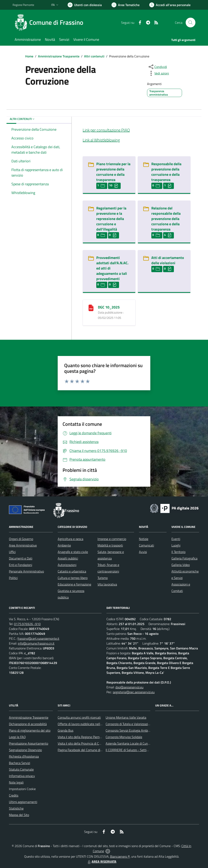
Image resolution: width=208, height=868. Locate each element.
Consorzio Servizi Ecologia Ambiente (130, 730)
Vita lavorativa (107, 584)
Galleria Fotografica (184, 558)
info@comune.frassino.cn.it (36, 643)
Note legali (16, 782)
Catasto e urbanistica (72, 571)
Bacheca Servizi (19, 763)
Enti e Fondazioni (21, 565)
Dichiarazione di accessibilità (28, 724)
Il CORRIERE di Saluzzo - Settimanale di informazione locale (146, 750)
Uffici (12, 552)
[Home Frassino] (50, 23)
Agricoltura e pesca (70, 539)
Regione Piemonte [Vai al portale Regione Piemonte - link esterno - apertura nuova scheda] (23, 5)
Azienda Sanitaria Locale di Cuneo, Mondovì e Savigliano (143, 743)
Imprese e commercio (112, 539)
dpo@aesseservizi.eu (129, 687)
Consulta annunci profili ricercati (79, 717)
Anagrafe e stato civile (73, 552)
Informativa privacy (22, 776)
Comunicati (146, 545)
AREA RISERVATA (102, 862)
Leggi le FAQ (17, 737)
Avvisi (143, 552)
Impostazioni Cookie (22, 789)
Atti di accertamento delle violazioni (168, 260)
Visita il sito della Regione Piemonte (82, 737)
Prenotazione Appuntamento (29, 743)
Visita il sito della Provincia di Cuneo (82, 743)
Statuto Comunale (21, 769)
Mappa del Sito (19, 815)
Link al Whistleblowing (101, 140)
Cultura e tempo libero (73, 578)
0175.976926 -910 (27, 624)
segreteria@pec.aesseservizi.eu (134, 692)
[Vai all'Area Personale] (170, 5)
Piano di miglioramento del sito (30, 730)
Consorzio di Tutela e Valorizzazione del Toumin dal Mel (142, 724)
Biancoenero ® (120, 856)
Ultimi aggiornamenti (23, 802)
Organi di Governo (21, 539)
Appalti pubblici (68, 558)
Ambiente (64, 545)
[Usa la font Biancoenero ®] (85, 5)
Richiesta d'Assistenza (24, 756)
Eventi (176, 539)
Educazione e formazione (74, 584)
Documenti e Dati (21, 558)
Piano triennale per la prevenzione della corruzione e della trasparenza (113, 172)
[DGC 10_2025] (91, 307)
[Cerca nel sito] (191, 23)
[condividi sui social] (157, 67)
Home (29, 56)
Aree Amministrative (23, 545)
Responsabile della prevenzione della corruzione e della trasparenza (166, 172)
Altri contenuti (94, 56)
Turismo (103, 578)
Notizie (144, 539)
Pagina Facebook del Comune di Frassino (85, 750)
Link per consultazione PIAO (106, 130)
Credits (14, 795)
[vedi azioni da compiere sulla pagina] (158, 73)
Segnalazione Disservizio (25, 750)
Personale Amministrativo (26, 571)
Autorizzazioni (67, 565)
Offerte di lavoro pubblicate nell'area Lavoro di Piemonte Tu (97, 724)
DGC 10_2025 (109, 307)
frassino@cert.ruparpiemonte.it (38, 638)
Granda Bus (66, 730)
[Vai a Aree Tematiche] (126, 5)
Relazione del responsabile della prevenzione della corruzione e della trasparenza (166, 219)
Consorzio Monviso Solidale (124, 737)
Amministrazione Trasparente (59, 56)
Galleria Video (181, 565)
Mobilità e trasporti (110, 545)
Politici (13, 578)
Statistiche (16, 808)
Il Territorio (178, 552)
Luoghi (176, 545)
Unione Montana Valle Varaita (126, 717)
